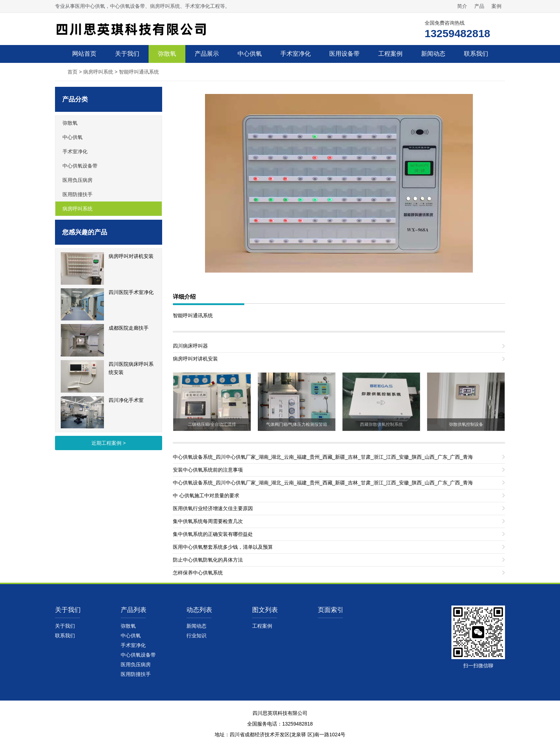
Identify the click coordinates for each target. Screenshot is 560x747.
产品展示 (207, 54)
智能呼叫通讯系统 (139, 72)
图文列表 (265, 610)
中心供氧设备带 (80, 166)
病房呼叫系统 (98, 72)
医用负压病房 (77, 180)
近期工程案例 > (109, 443)
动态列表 (199, 610)
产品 (479, 6)
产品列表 (134, 610)
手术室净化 (296, 54)
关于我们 (127, 54)
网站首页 (84, 54)
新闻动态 (433, 54)
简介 (462, 6)
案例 (496, 6)
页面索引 (331, 610)
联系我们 (476, 54)
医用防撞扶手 (77, 194)
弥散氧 (167, 54)
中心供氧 (250, 54)
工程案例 (390, 54)
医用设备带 (344, 54)
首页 (72, 72)
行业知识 (196, 636)
